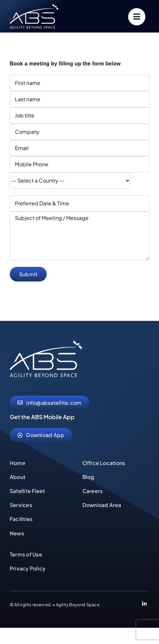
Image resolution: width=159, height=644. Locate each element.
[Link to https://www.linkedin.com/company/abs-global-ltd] (144, 605)
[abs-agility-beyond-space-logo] (34, 6)
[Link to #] (137, 17)
